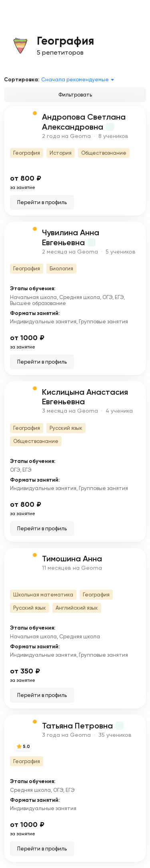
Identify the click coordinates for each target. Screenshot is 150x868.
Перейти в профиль (42, 202)
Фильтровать (75, 95)
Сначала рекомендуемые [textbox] (75, 80)
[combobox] (79, 80)
